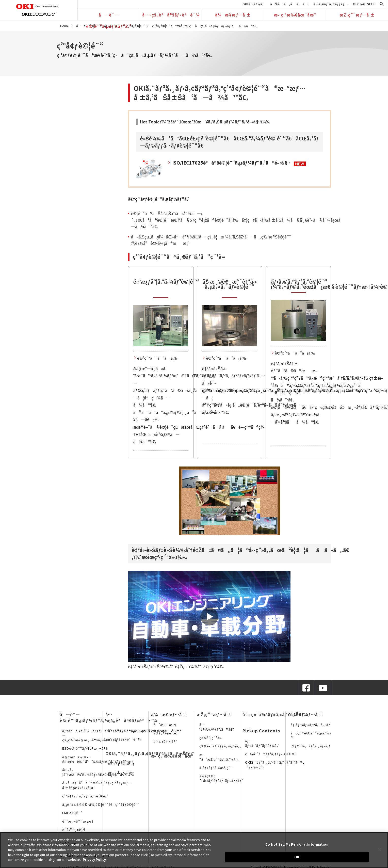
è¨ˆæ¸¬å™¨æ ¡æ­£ (78, 821)
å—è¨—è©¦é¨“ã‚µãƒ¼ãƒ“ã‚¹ (109, 16)
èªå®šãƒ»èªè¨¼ (124, 739)
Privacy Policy (94, 859)
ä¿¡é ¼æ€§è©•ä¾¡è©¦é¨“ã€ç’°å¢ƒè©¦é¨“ (101, 804)
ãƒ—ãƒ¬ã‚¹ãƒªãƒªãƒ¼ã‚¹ (262, 743)
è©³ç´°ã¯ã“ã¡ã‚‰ (157, 358)
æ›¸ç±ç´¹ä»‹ (121, 772)
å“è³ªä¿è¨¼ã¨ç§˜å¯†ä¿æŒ (139, 731)
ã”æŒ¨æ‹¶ (165, 725)
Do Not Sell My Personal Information (297, 844)
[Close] (380, 849)
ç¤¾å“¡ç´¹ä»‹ (211, 738)
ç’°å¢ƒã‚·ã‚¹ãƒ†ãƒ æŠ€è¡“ (85, 796)
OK (297, 857)
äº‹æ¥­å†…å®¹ (165, 741)
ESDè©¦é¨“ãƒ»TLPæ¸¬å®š (85, 748)
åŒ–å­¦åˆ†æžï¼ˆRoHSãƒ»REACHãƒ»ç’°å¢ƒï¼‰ (98, 772)
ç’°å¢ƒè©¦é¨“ (135, 26)
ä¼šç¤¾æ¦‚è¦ (167, 733)
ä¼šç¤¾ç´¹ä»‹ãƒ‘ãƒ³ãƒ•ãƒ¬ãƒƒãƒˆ (221, 778)
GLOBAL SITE (364, 4)
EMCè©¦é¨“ (72, 813)
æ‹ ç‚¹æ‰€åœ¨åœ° (295, 15)
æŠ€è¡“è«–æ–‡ (121, 764)
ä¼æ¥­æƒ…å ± (233, 15)
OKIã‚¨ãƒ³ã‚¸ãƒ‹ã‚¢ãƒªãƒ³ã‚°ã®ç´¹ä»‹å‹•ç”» (275, 765)
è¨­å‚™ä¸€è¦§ (74, 830)
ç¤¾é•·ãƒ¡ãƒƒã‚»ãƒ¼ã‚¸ (221, 746)
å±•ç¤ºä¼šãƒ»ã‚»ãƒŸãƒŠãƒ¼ (275, 714)
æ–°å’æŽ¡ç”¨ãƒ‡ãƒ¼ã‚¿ (219, 757)
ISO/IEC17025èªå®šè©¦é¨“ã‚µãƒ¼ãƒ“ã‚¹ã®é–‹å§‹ (231, 163)
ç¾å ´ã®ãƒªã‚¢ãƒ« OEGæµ (272, 754)
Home (64, 26)
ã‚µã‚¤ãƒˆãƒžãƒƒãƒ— (331, 4)
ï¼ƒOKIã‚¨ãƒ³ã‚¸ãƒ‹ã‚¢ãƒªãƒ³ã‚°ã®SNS (326, 746)
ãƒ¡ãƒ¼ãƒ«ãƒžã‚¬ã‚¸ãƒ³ (311, 725)
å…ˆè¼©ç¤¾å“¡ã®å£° (217, 727)
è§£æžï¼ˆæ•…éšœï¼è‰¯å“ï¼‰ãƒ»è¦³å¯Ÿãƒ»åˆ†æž (99, 759)
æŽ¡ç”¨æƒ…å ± (357, 15)
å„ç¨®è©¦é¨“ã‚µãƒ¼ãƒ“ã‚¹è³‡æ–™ (321, 735)
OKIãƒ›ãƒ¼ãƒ (254, 4)
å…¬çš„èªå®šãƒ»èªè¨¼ (171, 15)
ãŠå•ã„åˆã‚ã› (289, 4)
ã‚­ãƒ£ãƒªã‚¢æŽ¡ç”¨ (216, 768)
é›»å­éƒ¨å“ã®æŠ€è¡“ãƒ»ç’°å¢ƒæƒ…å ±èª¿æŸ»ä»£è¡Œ (97, 785)
